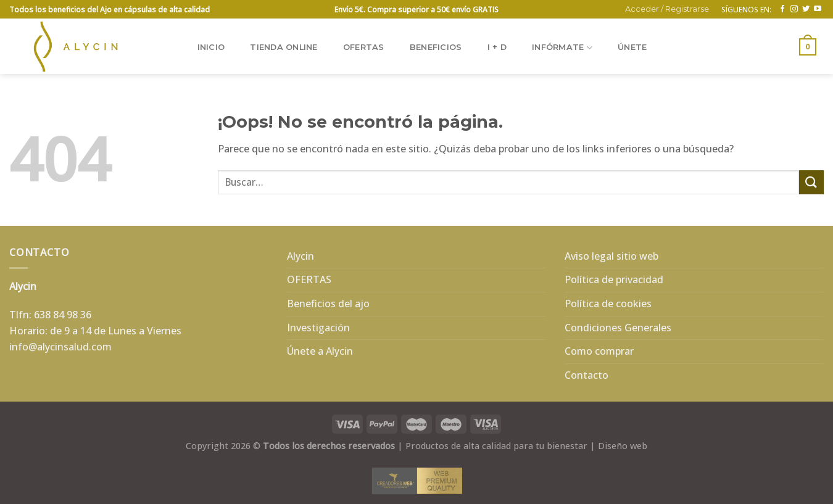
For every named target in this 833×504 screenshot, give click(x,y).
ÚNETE (632, 47)
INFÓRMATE (562, 48)
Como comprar (599, 351)
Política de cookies (608, 304)
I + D (497, 47)
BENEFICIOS (436, 47)
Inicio (211, 47)
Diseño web (623, 446)
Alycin (300, 256)
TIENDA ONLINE (284, 47)
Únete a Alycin (320, 351)
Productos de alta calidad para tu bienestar (496, 446)
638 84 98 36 (63, 315)
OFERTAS (364, 47)
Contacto (586, 375)
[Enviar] (811, 182)
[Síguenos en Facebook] (782, 9)
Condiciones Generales (618, 328)
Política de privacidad (614, 279)
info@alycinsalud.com (60, 347)
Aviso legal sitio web (611, 256)
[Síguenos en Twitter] (806, 9)
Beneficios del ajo (328, 304)
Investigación (318, 328)
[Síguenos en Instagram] (794, 9)
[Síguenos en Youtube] (818, 9)
